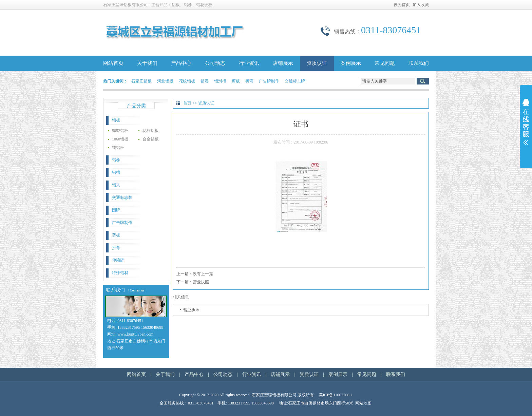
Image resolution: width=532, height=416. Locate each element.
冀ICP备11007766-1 (336, 395)
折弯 (249, 81)
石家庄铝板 (141, 81)
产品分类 (136, 106)
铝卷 (205, 81)
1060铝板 (120, 139)
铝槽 (116, 172)
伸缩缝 (118, 260)
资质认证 (317, 63)
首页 (187, 103)
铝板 (116, 120)
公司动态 (215, 63)
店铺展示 (283, 63)
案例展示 (351, 63)
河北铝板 (165, 81)
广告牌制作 (269, 81)
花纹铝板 (187, 81)
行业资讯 (249, 63)
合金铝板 (151, 139)
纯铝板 (118, 148)
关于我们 (147, 63)
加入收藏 (421, 5)
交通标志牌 (295, 81)
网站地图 (363, 403)
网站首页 (113, 63)
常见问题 (385, 63)
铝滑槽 (220, 81)
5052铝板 (120, 131)
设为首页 (402, 5)
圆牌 (116, 210)
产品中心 (181, 63)
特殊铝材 (120, 273)
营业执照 (201, 282)
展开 (526, 126)
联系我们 (419, 63)
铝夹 (116, 185)
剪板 (236, 81)
